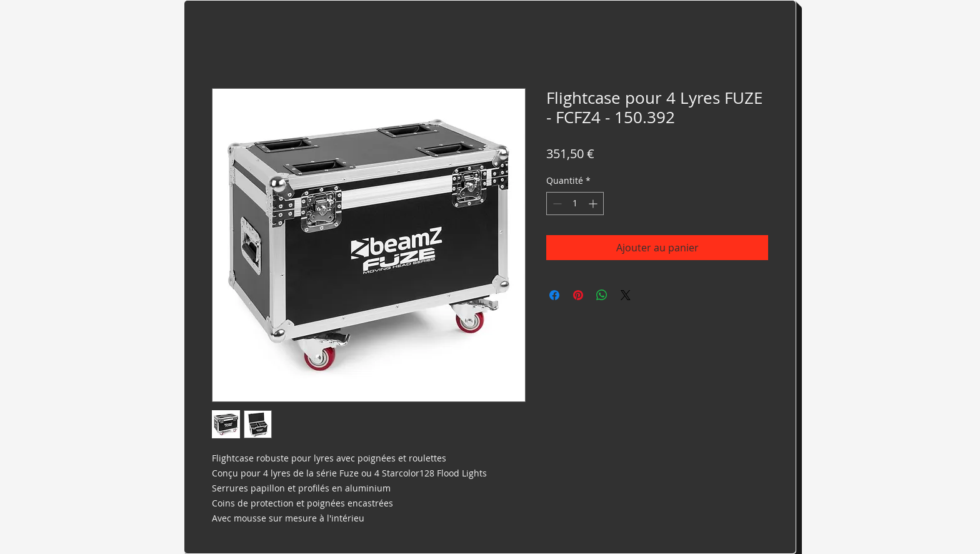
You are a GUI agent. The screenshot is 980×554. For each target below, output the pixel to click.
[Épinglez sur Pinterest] (578, 295)
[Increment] (594, 204)
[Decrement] (556, 204)
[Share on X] (626, 295)
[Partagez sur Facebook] (554, 295)
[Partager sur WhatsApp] (602, 295)
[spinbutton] (575, 204)
